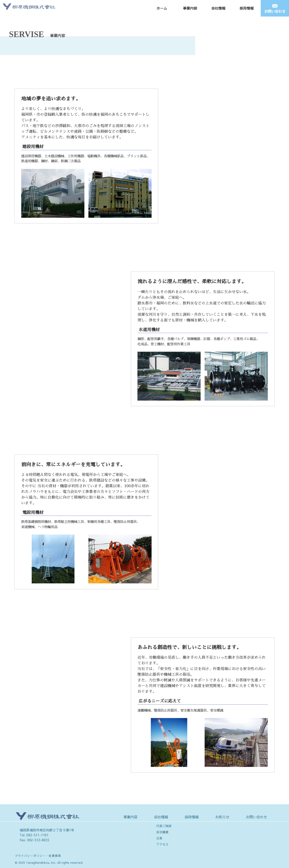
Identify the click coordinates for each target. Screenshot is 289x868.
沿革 (159, 838)
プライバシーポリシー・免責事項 (38, 856)
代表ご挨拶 (164, 826)
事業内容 (190, 8)
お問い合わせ (275, 11)
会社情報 (218, 8)
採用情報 (247, 8)
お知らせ (222, 817)
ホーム (162, 8)
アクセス (162, 844)
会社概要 (162, 832)
